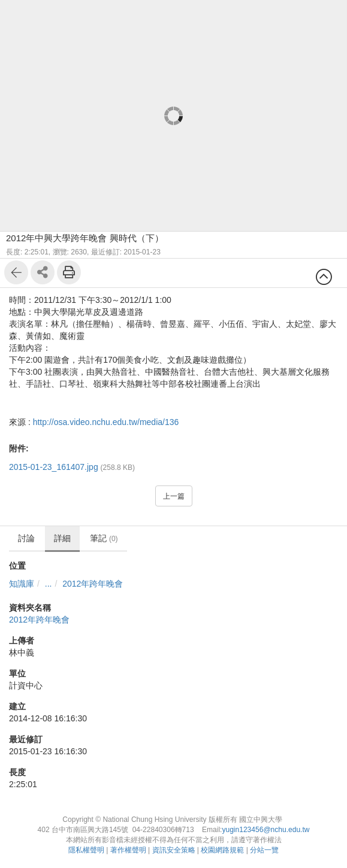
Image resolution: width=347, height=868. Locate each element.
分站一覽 (264, 850)
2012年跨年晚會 (93, 584)
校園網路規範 (222, 850)
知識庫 (22, 584)
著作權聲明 (128, 850)
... (49, 584)
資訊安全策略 (174, 850)
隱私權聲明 (86, 850)
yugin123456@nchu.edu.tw (265, 830)
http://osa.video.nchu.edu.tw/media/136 (106, 422)
